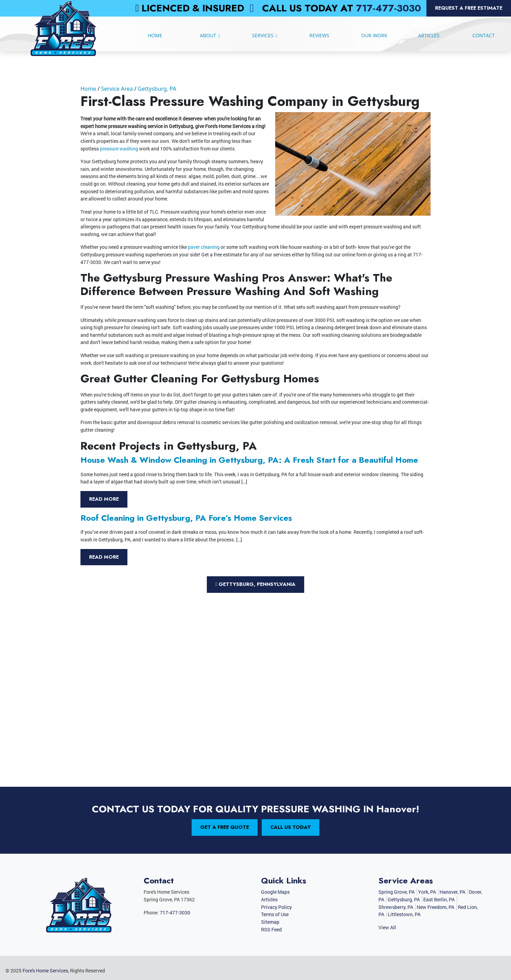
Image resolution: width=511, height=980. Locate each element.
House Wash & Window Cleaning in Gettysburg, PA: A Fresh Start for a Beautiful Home (249, 460)
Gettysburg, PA (157, 89)
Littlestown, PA (404, 914)
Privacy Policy (276, 907)
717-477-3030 (388, 8)
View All (387, 927)
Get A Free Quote (225, 827)
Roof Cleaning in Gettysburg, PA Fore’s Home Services (186, 518)
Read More (104, 499)
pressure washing (119, 149)
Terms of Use (275, 914)
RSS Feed (271, 929)
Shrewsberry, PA (396, 907)
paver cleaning (203, 247)
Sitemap (270, 922)
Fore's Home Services (45, 971)
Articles (269, 899)
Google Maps (275, 892)
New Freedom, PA (436, 907)
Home (88, 89)
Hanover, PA (452, 892)
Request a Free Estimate (469, 8)
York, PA (427, 892)
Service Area (117, 89)
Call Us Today (291, 827)
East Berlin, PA (439, 899)
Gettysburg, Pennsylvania (256, 584)
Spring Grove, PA (397, 892)
